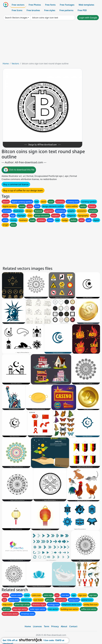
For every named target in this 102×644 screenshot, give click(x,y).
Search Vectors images (16, 18)
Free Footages (67, 5)
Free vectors (18, 5)
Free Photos (35, 5)
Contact (73, 626)
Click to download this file (19, 170)
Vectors (15, 64)
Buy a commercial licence (16, 184)
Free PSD (82, 10)
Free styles (50, 10)
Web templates (86, 5)
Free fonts (50, 5)
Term (46, 626)
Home (6, 64)
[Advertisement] (51, 42)
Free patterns (66, 10)
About (64, 626)
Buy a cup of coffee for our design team (23, 190)
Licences (37, 626)
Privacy (55, 626)
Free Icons (17, 10)
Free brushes (33, 10)
